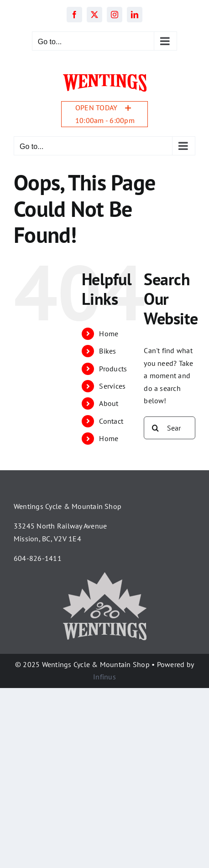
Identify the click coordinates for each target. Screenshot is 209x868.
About (109, 403)
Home (109, 334)
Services (112, 386)
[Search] (155, 428)
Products (113, 369)
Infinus (104, 677)
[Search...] (170, 428)
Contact (111, 421)
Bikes (107, 351)
